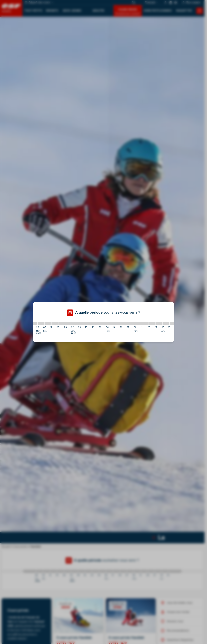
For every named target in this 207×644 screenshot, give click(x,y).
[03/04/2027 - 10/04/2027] (166, 323)
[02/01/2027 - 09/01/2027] (76, 323)
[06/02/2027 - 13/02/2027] (110, 323)
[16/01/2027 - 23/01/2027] (90, 323)
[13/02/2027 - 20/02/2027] (117, 323)
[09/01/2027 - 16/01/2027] (83, 323)
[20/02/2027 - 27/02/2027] (124, 323)
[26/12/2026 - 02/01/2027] (69, 323)
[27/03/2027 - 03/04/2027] (159, 323)
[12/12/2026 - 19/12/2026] (55, 323)
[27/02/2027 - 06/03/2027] (131, 323)
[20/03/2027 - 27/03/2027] (152, 323)
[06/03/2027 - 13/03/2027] (138, 323)
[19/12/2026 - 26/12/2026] (62, 323)
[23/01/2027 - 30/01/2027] (97, 323)
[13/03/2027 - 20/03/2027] (145, 323)
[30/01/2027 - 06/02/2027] (103, 323)
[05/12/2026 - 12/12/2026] (48, 323)
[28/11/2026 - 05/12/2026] (41, 323)
